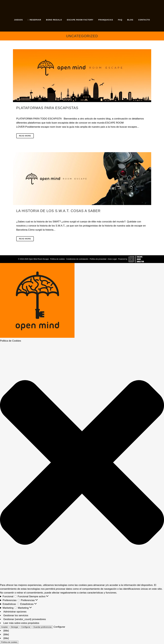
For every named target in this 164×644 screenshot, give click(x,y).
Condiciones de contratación (77, 259)
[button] (82, 463)
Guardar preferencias (43, 627)
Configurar (26, 627)
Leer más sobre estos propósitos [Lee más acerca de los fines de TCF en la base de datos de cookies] (21, 623)
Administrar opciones (15, 612)
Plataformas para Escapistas (47, 108)
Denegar (15, 627)
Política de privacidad (98, 259)
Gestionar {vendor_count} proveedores (25, 619)
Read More (25, 136)
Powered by (132, 259)
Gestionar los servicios (16, 615)
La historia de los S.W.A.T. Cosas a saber (58, 211)
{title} (6, 631)
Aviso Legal (112, 259)
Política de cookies (57, 259)
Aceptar (5, 627)
